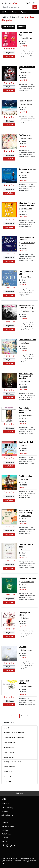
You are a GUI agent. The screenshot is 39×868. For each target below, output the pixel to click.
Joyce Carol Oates (27, 311)
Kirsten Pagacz (26, 516)
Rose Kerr (24, 445)
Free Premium (8, 772)
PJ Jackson (25, 618)
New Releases (9, 747)
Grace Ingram (25, 382)
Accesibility (17, 861)
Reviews (4, 819)
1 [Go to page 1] (18, 716)
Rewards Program (8, 826)
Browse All (7, 781)
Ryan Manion (25, 550)
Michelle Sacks (26, 72)
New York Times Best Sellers (14, 733)
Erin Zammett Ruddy (28, 243)
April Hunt (24, 479)
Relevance (8, 27)
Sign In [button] (28, 3)
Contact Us (5, 804)
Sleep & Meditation (10, 742)
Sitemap (4, 841)
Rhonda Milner (26, 277)
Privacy (25, 861)
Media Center (6, 834)
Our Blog (5, 830)
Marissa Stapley (26, 104)
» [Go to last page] (27, 716)
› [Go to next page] (24, 716)
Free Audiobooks (10, 767)
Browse (15, 12)
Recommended (9, 752)
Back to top (19, 793)
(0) (35, 3)
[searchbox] (17, 7)
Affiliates (5, 838)
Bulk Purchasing (7, 808)
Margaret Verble (26, 209)
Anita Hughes (25, 172)
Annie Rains (25, 343)
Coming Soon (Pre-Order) (12, 762)
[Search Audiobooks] (35, 7)
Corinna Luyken (26, 138)
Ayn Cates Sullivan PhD (29, 582)
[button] (6, 12)
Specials (24, 12)
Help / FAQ (5, 811)
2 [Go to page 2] (21, 716)
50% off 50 (7, 776)
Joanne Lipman (26, 38)
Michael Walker (26, 416)
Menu (5, 12)
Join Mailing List (7, 815)
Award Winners (9, 757)
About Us (5, 823)
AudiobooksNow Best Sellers (14, 738)
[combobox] (19, 7)
